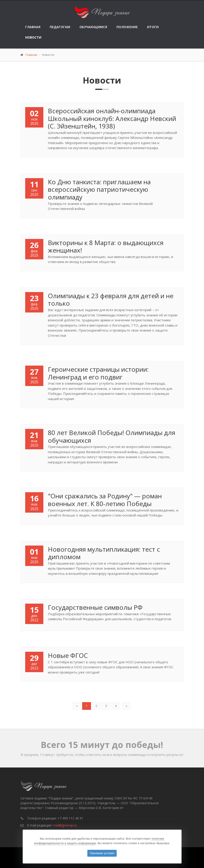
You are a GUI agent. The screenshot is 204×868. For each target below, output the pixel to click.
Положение (127, 27)
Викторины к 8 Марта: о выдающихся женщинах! (106, 246)
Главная (33, 27)
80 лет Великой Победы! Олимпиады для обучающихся (112, 436)
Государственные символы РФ (95, 607)
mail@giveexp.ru (65, 825)
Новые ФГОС (68, 655)
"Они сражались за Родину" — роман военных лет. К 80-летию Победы (105, 500)
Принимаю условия (102, 853)
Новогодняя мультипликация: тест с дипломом (104, 553)
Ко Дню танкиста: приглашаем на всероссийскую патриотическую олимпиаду (99, 189)
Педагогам (60, 27)
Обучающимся (93, 27)
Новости (33, 37)
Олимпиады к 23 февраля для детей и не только (111, 300)
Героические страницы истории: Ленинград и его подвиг (98, 373)
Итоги (153, 27)
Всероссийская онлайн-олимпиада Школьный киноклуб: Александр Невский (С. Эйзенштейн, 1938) (112, 118)
